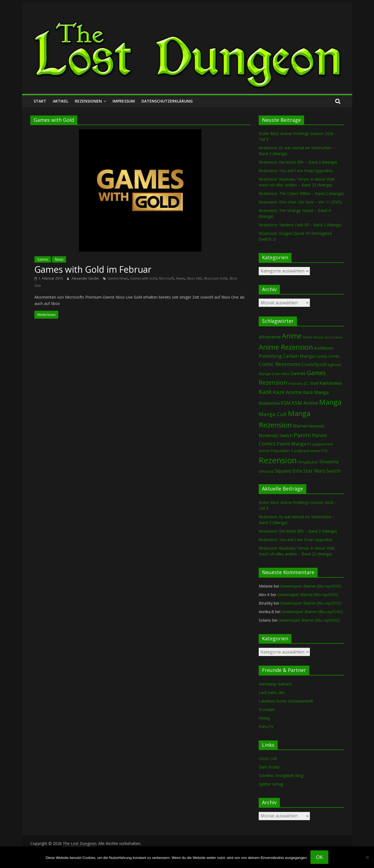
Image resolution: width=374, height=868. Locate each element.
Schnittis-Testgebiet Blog (281, 775)
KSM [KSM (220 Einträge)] (286, 403)
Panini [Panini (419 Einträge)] (302, 435)
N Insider (267, 709)
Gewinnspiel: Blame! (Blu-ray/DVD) (311, 586)
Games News (118, 278)
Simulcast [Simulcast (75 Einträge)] (266, 471)
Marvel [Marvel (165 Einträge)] (300, 426)
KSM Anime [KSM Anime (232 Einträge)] (305, 403)
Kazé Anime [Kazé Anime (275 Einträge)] (287, 392)
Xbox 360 (194, 278)
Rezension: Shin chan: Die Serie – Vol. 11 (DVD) (300, 202)
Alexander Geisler (86, 278)
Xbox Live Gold (215, 278)
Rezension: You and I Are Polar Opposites (296, 171)
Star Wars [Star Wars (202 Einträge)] (314, 471)
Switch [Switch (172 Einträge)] (333, 471)
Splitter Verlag (271, 784)
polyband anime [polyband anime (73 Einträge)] (307, 451)
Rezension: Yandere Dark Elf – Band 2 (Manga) (300, 225)
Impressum (124, 101)
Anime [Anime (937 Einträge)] (292, 336)
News (59, 259)
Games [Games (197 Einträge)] (298, 373)
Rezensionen (88, 101)
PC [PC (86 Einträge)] (309, 444)
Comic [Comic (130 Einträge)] (321, 356)
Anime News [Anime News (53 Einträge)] (333, 337)
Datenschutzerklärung (167, 101)
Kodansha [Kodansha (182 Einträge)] (269, 403)
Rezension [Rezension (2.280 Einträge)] (278, 460)
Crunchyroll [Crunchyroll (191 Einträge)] (314, 364)
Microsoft (166, 278)
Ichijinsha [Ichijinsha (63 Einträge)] (296, 383)
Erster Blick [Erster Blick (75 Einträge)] (280, 374)
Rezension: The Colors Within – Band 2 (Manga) (301, 193)
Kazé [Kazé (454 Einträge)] (265, 392)
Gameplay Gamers (275, 684)
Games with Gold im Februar (93, 269)
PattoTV (266, 727)
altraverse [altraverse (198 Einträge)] (270, 337)
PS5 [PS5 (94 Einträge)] (324, 451)
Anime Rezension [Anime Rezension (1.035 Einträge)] (286, 347)
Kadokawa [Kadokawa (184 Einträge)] (331, 383)
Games (43, 259)
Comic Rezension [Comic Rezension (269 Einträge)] (280, 364)
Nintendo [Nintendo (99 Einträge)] (316, 426)
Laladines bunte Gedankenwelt (286, 701)
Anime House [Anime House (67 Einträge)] (313, 337)
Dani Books (269, 767)
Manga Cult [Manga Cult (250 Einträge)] (273, 414)
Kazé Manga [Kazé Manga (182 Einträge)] (316, 392)
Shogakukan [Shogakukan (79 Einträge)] (308, 462)
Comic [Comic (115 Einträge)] (334, 356)
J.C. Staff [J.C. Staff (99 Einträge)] (311, 383)
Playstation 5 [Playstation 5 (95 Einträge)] (282, 451)
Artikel (61, 101)
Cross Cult (268, 758)
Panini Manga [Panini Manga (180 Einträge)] (291, 444)
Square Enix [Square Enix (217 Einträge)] (289, 471)
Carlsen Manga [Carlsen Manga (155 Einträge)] (299, 356)
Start (40, 101)
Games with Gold (144, 278)
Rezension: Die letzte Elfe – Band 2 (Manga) (298, 162)
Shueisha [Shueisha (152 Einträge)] (329, 462)
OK (319, 857)
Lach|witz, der (272, 692)
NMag (264, 718)
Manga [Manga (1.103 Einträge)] (330, 402)
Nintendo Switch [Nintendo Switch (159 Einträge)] (276, 436)
